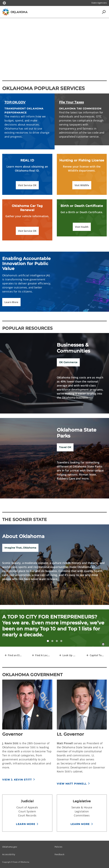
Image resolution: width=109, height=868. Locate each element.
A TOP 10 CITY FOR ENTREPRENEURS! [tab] (48, 641)
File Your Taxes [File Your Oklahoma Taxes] (71, 102)
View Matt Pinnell (72, 784)
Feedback (59, 854)
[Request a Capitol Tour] (95, 655)
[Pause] (103, 644)
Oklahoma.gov (10, 847)
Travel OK (65, 447)
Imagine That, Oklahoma (20, 548)
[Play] (55, 46)
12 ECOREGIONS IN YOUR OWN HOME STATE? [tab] (61, 641)
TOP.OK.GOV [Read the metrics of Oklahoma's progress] (15, 102)
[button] (27, 185)
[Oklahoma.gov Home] (4, 3)
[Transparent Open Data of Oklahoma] (68, 655)
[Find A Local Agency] (41, 655)
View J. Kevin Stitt (17, 780)
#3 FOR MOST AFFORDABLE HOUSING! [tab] (52, 641)
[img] (55, 373)
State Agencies (99, 3)
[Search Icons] (104, 12)
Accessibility (9, 854)
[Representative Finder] (14, 655)
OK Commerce (68, 362)
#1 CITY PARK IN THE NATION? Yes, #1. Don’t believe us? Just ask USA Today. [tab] (57, 641)
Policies (59, 847)
